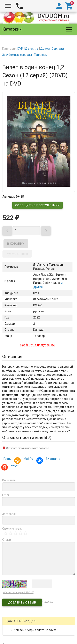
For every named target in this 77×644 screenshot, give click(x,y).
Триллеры (41, 55)
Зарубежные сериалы (17, 55)
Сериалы (58, 49)
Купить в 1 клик (17, 254)
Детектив (32, 49)
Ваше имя (9, 480)
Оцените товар (12, 529)
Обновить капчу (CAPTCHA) (19, 592)
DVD (20, 49)
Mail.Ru (28, 459)
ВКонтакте (52, 459)
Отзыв (7, 540)
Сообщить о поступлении (37, 205)
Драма (45, 49)
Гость (7, 459)
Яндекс (15, 466)
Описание (12, 356)
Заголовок (9, 514)
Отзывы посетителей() (27, 437)
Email (6, 495)
